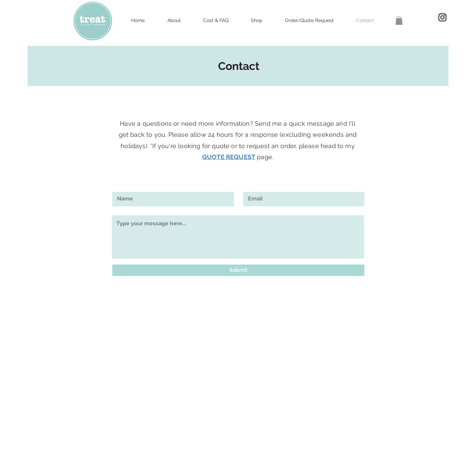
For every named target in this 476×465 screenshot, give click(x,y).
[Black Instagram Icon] (442, 17)
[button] (399, 20)
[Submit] (238, 270)
